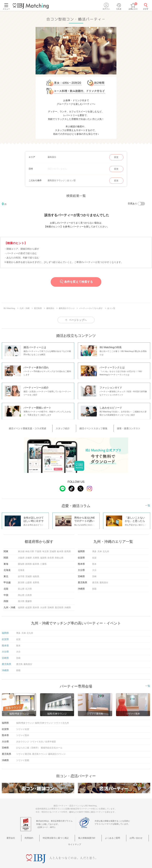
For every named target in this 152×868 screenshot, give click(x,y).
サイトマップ (135, 834)
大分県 (43, 605)
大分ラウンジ (23, 739)
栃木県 (60, 549)
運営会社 (15, 834)
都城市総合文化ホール (52, 745)
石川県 (29, 586)
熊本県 (36, 605)
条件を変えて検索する (76, 282)
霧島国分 (104, 580)
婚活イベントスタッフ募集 (92, 427)
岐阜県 (36, 561)
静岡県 (29, 561)
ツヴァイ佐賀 (23, 726)
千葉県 (38, 549)
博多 (94, 549)
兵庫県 (36, 555)
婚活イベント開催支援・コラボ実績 (38, 427)
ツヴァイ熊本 (23, 733)
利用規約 (28, 834)
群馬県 (68, 549)
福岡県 (21, 605)
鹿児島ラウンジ (40, 751)
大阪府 (21, 555)
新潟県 (21, 580)
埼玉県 (45, 549)
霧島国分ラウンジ (57, 751)
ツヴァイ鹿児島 (24, 751)
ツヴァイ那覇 (23, 757)
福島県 (36, 574)
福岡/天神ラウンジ (44, 720)
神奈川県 (30, 549)
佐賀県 (29, 605)
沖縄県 (68, 605)
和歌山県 (59, 555)
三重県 (43, 561)
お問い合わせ (118, 834)
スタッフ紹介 (67, 427)
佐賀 (94, 555)
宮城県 (29, 574)
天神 (100, 549)
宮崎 (94, 574)
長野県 (36, 580)
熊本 (94, 561)
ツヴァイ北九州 (61, 720)
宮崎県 (51, 605)
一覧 (148, 503)
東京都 (21, 549)
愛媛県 (29, 599)
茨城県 (53, 549)
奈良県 (51, 555)
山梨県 (29, 580)
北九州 (106, 549)
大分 (94, 567)
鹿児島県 (59, 605)
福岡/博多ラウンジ (25, 720)
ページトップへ (78, 320)
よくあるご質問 (99, 834)
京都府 (29, 555)
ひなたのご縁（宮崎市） (28, 745)
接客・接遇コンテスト (121, 427)
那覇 (94, 586)
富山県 (21, 586)
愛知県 (21, 561)
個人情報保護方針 (77, 834)
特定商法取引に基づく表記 (50, 834)
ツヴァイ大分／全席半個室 (43, 739)
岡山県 (21, 592)
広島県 (29, 592)
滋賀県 (43, 555)
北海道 (21, 567)
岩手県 (21, 574)
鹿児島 (95, 580)
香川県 (21, 599)
